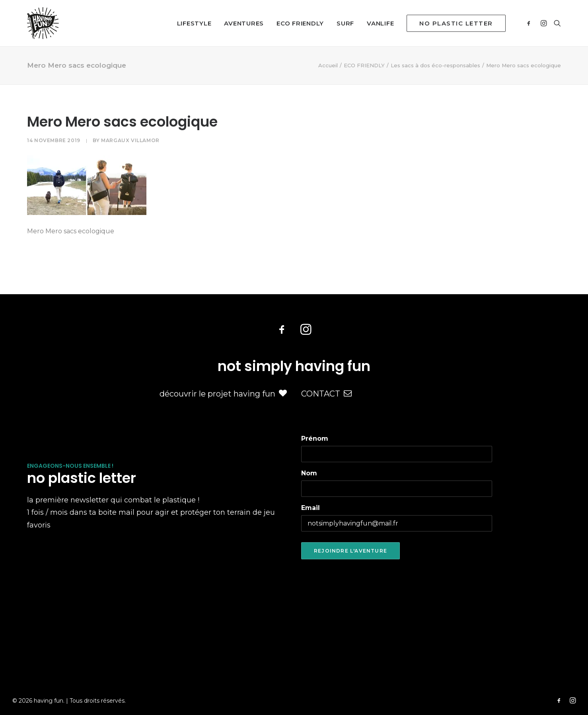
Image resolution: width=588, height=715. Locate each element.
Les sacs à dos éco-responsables (435, 65)
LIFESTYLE (194, 23)
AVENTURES (244, 23)
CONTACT (326, 394)
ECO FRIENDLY (300, 23)
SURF (345, 23)
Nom (309, 473)
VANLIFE (380, 23)
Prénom (315, 439)
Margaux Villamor (130, 140)
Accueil (328, 65)
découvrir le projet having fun (223, 394)
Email (311, 508)
